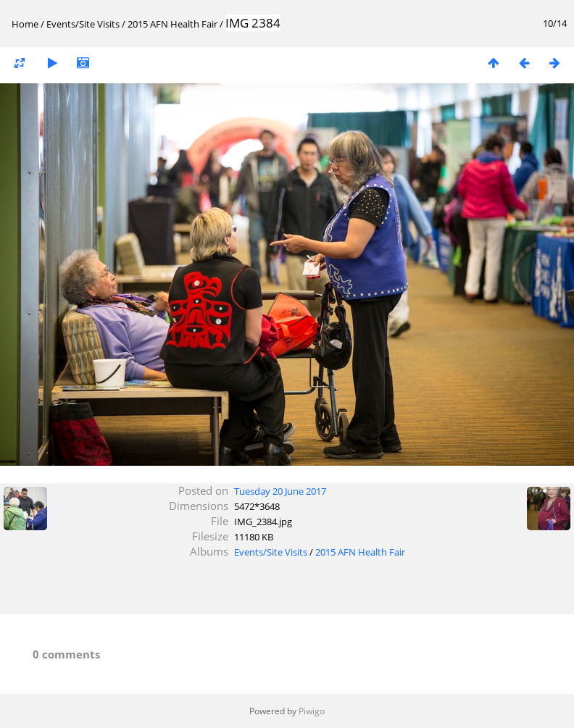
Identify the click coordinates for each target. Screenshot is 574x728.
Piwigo (312, 711)
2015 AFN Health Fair (172, 24)
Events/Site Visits (83, 24)
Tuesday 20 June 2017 (280, 491)
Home (25, 24)
